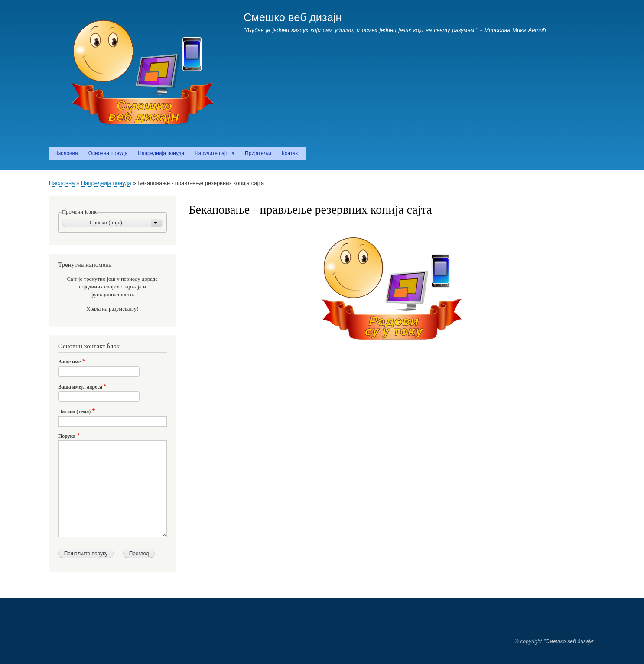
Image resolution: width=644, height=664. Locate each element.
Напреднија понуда (106, 183)
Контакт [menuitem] (291, 153)
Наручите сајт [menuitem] (213, 155)
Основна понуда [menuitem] (108, 153)
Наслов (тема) (74, 411)
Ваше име (69, 362)
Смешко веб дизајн (293, 17)
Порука (67, 436)
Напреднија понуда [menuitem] (161, 153)
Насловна (62, 183)
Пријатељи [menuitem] (258, 153)
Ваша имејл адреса (80, 387)
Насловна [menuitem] (66, 153)
